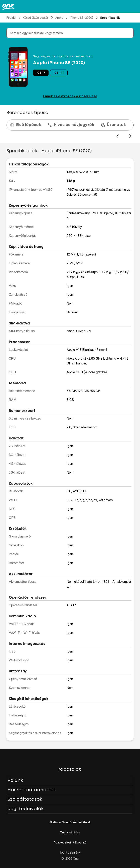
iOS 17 (41, 73)
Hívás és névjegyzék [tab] (71, 125)
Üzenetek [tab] (113, 125)
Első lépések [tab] (25, 125)
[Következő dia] (130, 136)
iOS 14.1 (59, 73)
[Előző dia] (117, 136)
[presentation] (70, 129)
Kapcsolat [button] (69, 770)
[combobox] (71, 33)
